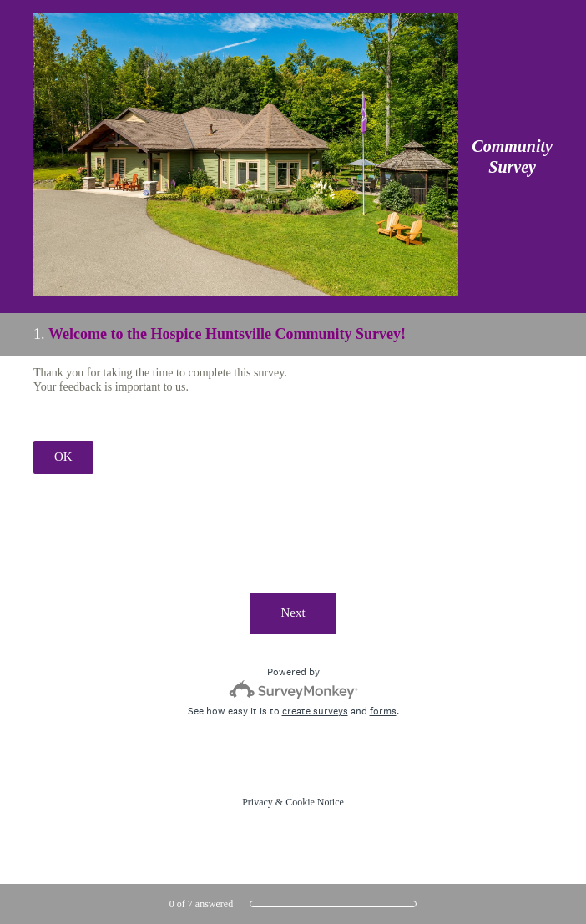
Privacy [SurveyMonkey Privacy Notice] (258, 802)
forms (383, 711)
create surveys (315, 711)
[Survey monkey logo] (293, 690)
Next (293, 613)
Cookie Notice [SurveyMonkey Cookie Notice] (315, 802)
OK (63, 457)
